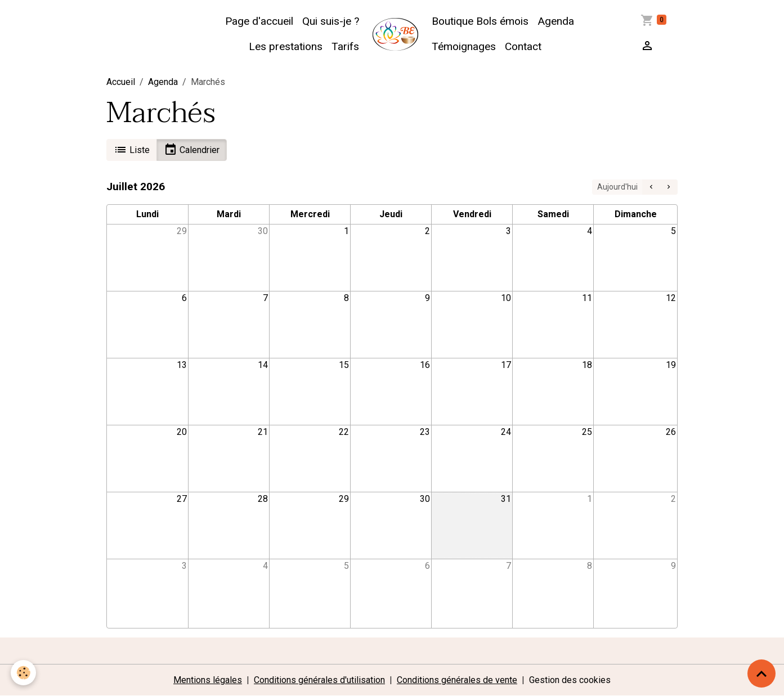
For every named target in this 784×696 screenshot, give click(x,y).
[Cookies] (24, 673)
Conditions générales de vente (457, 680)
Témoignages (464, 46)
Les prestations (286, 46)
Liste (132, 150)
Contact (523, 46)
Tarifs (345, 46)
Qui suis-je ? (331, 21)
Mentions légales (208, 680)
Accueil (121, 82)
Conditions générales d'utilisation (319, 680)
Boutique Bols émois (480, 21)
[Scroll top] (761, 673)
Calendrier (192, 150)
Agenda (556, 21)
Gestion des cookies (570, 680)
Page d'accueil (259, 21)
